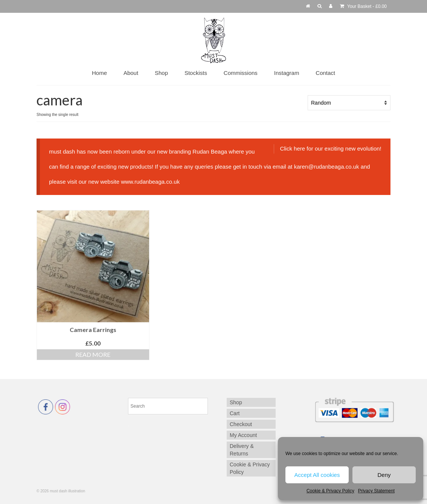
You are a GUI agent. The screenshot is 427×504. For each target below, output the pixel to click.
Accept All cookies (317, 475)
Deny (384, 475)
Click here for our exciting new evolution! (330, 148)
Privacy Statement (376, 491)
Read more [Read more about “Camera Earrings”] (93, 354)
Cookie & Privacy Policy (330, 491)
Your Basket (363, 6)
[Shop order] (349, 103)
